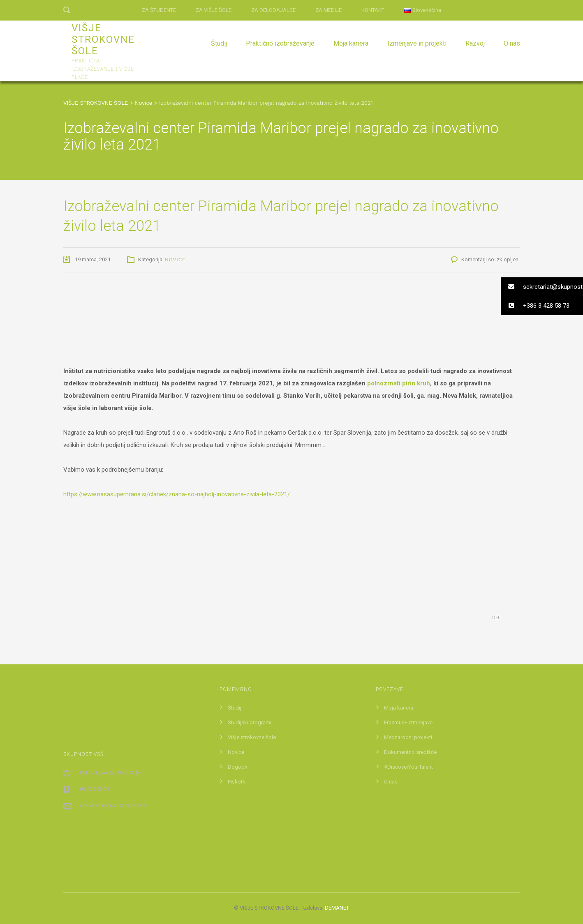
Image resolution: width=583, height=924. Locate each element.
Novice (175, 260)
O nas (512, 43)
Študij (219, 43)
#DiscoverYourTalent (408, 767)
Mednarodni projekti (408, 737)
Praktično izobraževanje (280, 43)
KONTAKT (373, 10)
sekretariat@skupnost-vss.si (114, 805)
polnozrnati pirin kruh (399, 383)
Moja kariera (351, 43)
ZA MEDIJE (329, 10)
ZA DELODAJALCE (273, 10)
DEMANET (337, 908)
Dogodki (238, 767)
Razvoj (475, 43)
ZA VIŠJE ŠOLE (214, 10)
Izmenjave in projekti (417, 43)
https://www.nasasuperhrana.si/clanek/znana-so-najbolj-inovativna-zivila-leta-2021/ (177, 494)
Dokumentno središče (410, 752)
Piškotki (237, 782)
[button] (542, 287)
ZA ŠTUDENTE (159, 10)
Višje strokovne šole (252, 737)
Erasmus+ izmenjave (408, 722)
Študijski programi (250, 722)
